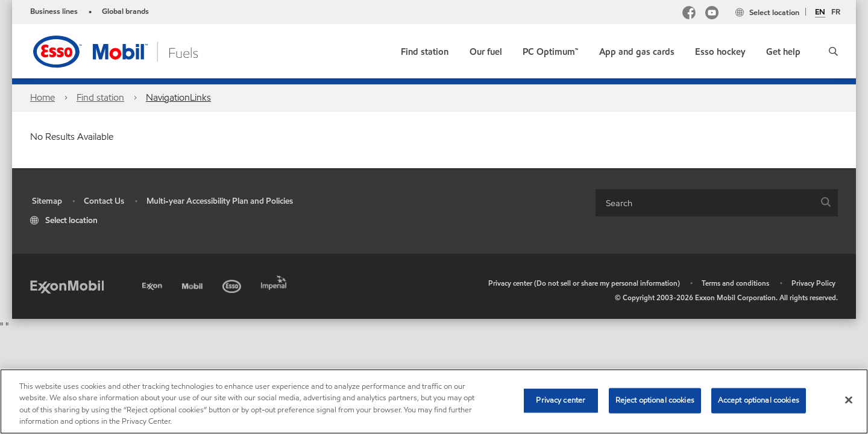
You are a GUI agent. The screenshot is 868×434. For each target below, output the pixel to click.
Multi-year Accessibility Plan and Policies (220, 201)
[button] (833, 51)
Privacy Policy (813, 283)
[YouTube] (712, 14)
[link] (425, 49)
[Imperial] (275, 281)
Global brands (125, 11)
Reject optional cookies (655, 400)
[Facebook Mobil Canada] (689, 14)
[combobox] (717, 203)
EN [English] (820, 13)
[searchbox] (705, 203)
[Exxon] (153, 284)
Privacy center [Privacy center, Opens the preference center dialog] (561, 400)
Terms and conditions (735, 283)
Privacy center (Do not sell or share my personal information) (584, 283)
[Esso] (233, 284)
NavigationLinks (178, 97)
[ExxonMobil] (67, 286)
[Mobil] (193, 284)
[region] (434, 401)
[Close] (849, 400)
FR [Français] (836, 12)
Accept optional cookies (759, 400)
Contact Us (104, 201)
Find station (100, 97)
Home (42, 97)
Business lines (54, 11)
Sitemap (47, 201)
